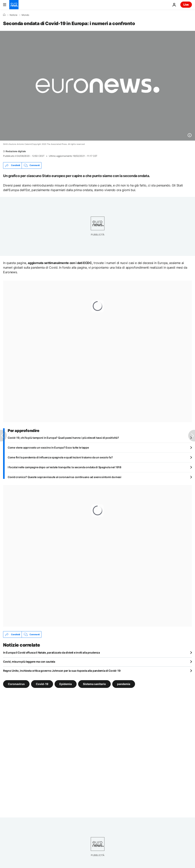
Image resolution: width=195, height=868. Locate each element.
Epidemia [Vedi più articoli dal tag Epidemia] (66, 684)
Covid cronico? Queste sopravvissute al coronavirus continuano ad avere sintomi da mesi (65, 477)
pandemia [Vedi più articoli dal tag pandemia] (124, 684)
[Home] (4, 15)
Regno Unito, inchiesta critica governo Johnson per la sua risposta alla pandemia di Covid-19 (62, 671)
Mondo (25, 15)
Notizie (14, 15)
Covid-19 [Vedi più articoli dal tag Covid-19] (42, 684)
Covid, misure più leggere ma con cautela (29, 662)
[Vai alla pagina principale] (14, 5)
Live (186, 5)
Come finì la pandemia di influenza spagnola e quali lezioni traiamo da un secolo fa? (60, 457)
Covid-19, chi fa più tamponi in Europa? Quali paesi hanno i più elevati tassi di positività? (63, 438)
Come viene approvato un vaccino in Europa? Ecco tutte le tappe (48, 447)
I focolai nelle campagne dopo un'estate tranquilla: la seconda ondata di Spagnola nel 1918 (65, 467)
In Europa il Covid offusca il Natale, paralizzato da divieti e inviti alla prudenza (51, 652)
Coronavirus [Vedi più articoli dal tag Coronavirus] (16, 684)
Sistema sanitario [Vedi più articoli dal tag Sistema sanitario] (94, 684)
